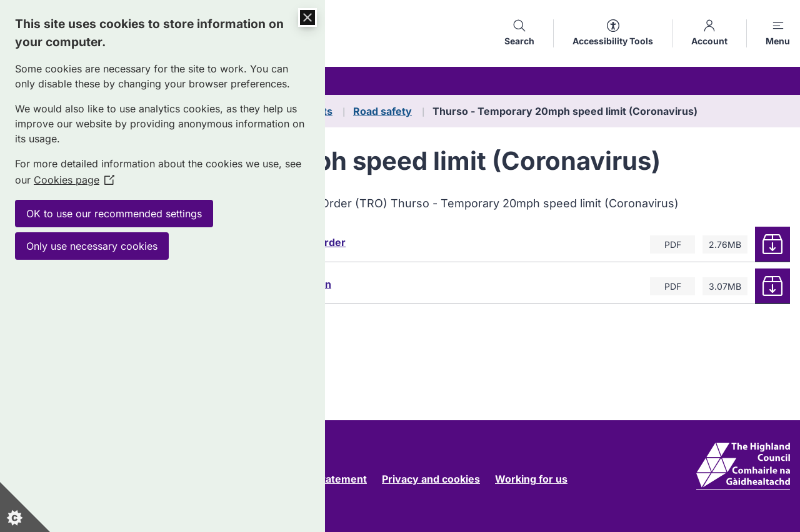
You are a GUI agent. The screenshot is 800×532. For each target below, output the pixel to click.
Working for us (531, 479)
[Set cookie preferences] (25, 507)
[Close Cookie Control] (307, 17)
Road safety (382, 111)
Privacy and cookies (431, 479)
